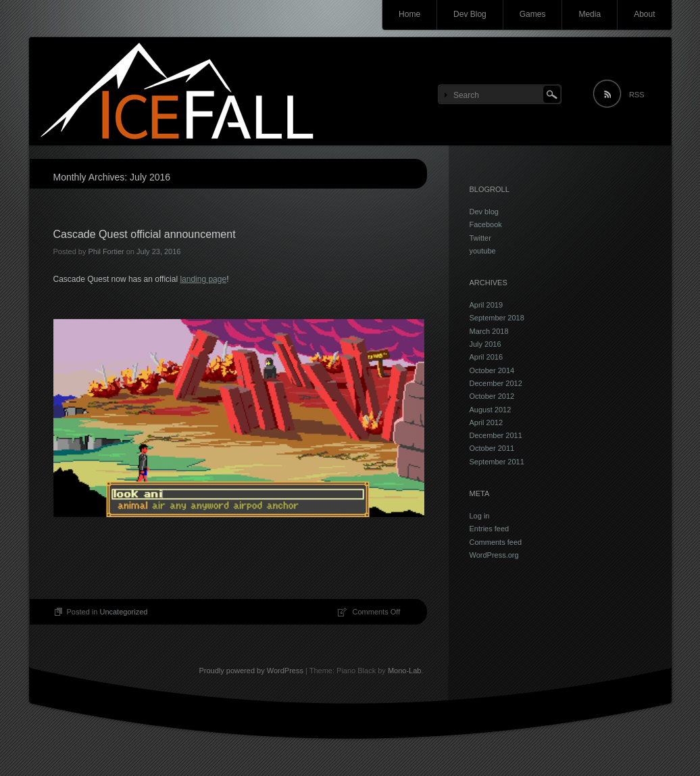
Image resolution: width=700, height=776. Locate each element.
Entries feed (490, 529)
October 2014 (492, 370)
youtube (483, 251)
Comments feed (496, 542)
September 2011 (497, 462)
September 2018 (497, 318)
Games (533, 14)
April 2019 (486, 305)
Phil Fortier (106, 251)
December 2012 (496, 383)
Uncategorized (123, 612)
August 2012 (491, 410)
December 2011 (496, 435)
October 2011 (492, 448)
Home (409, 14)
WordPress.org (494, 555)
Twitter (480, 238)
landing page (203, 279)
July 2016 (485, 344)
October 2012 (492, 396)
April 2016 (486, 357)
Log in (480, 516)
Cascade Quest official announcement (145, 234)
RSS (637, 95)
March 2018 (489, 331)
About (644, 14)
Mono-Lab (405, 671)
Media (590, 14)
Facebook (486, 224)
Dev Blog (470, 14)
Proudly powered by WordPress (251, 671)
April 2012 (486, 422)
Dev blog (484, 212)
